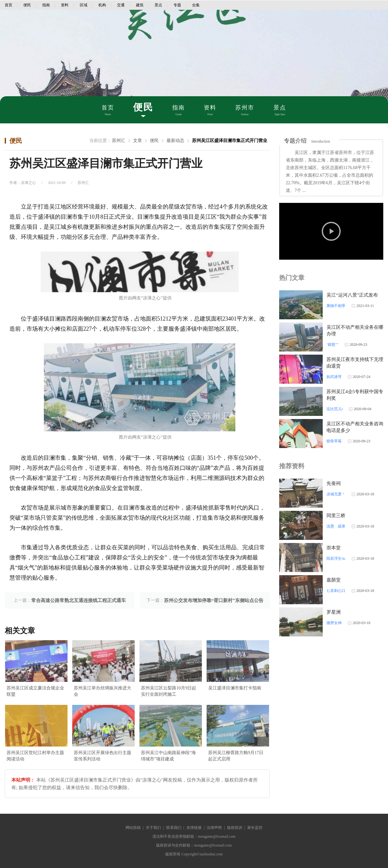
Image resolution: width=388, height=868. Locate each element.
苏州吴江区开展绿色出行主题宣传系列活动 (103, 756)
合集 (196, 5)
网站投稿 (133, 828)
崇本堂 (334, 548)
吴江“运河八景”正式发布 (352, 295)
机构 (102, 5)
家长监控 (255, 828)
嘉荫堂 (334, 580)
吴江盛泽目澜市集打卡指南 (235, 688)
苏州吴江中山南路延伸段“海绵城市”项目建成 (168, 756)
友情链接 (194, 828)
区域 (84, 5)
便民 (27, 5)
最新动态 (175, 141)
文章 (138, 141)
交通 (121, 5)
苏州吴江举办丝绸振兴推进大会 (103, 691)
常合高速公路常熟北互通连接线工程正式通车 (79, 600)
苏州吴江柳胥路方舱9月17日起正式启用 (236, 756)
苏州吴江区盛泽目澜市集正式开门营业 (230, 141)
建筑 (140, 5)
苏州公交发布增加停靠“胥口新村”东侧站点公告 (214, 600)
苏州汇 (119, 141)
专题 (177, 5)
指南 (46, 5)
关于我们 (153, 828)
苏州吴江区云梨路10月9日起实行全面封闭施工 (169, 691)
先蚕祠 (334, 483)
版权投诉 (235, 828)
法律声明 (214, 828)
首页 (9, 5)
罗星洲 (334, 612)
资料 (65, 5)
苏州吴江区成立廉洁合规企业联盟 (35, 691)
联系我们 (174, 828)
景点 (158, 5)
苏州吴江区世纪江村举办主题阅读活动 (35, 756)
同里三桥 (336, 516)
